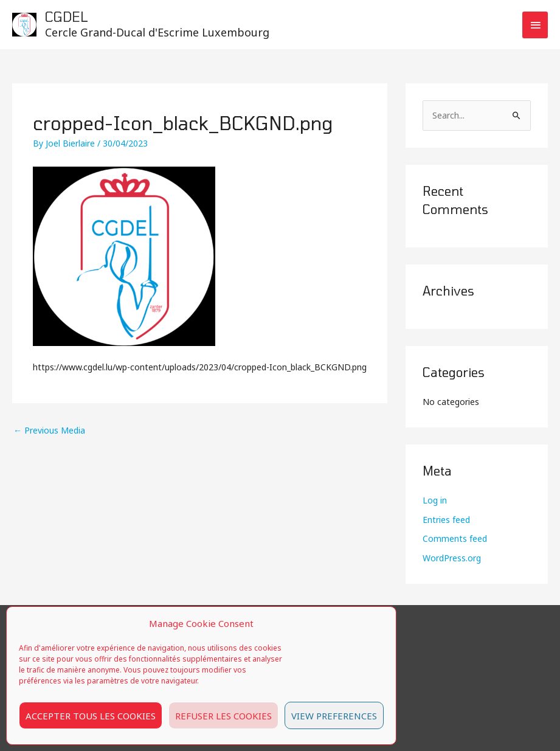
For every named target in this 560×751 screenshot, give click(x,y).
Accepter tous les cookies (91, 716)
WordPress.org (452, 558)
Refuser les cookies (223, 716)
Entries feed (446, 520)
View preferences (334, 716)
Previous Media (49, 430)
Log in (435, 500)
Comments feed (455, 538)
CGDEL (67, 16)
